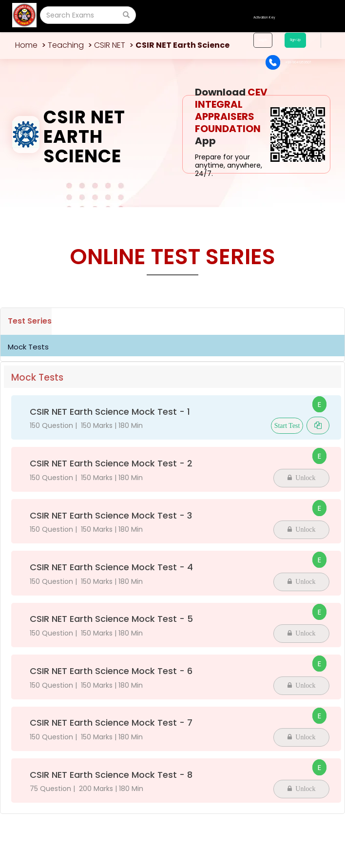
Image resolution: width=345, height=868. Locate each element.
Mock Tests (28, 347)
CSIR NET (110, 45)
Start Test (287, 426)
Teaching (66, 45)
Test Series (30, 321)
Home (26, 45)
